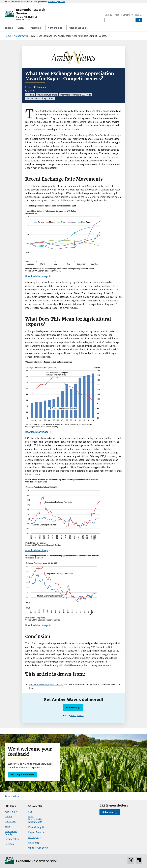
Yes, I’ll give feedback (23, 774)
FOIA (31, 812)
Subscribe (71, 708)
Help (7, 827)
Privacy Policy (77, 715)
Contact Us (137, 15)
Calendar (108, 15)
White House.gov (37, 848)
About (118, 15)
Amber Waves (77, 28)
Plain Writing (35, 827)
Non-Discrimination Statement (36, 819)
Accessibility (11, 812)
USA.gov (33, 843)
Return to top (12, 796)
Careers (126, 15)
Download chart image (37, 276)
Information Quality (11, 833)
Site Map (9, 844)
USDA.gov (33, 837)
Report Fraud (35, 832)
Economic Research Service (31, 11)
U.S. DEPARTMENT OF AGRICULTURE (27, 18)
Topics (9, 28)
